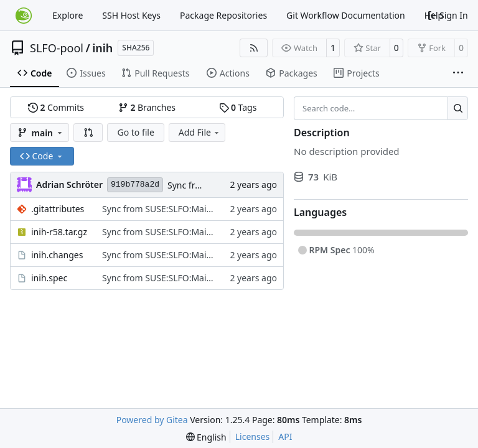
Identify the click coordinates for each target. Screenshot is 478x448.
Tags (238, 107)
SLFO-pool (57, 48)
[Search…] (458, 108)
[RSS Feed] (254, 48)
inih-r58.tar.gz (59, 232)
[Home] (24, 16)
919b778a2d (135, 184)
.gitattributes (58, 209)
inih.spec (49, 278)
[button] (88, 133)
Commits (56, 107)
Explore (68, 15)
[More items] (458, 73)
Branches (147, 107)
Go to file (135, 132)
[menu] (206, 437)
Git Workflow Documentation (346, 15)
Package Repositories (223, 15)
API (285, 436)
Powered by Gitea (152, 420)
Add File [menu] (200, 132)
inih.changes (57, 255)
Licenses (253, 436)
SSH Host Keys (131, 15)
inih (102, 48)
